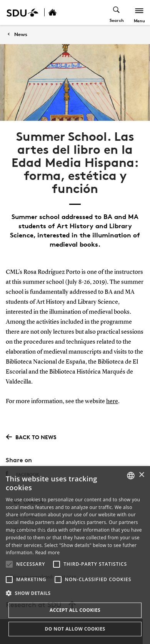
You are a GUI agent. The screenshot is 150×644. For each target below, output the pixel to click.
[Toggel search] (117, 12)
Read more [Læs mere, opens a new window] (47, 553)
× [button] (141, 475)
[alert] (75, 555)
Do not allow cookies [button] (75, 629)
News (21, 34)
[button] (9, 564)
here (112, 402)
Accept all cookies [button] (75, 610)
